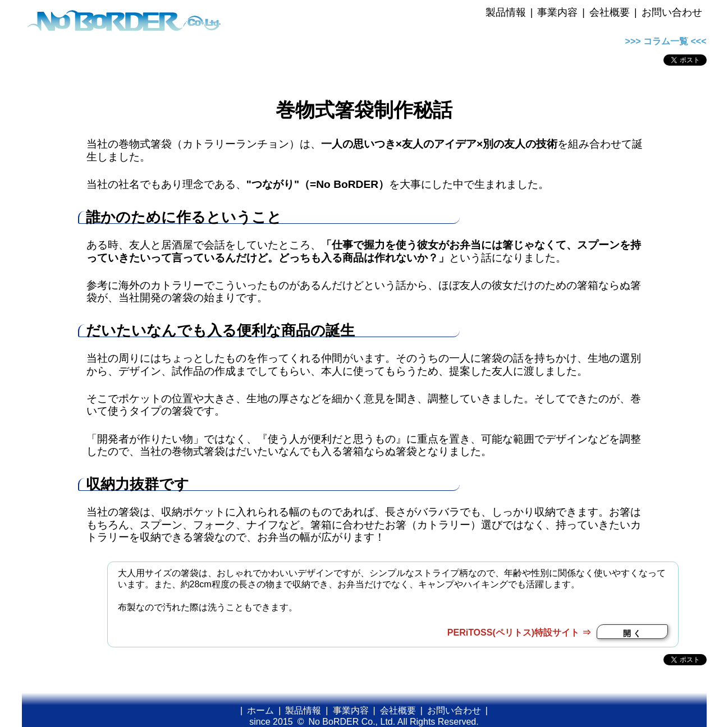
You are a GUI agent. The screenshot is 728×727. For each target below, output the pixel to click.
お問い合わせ (672, 12)
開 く (632, 633)
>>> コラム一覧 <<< (666, 41)
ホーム (260, 710)
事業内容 (557, 12)
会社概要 (610, 12)
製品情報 (506, 12)
